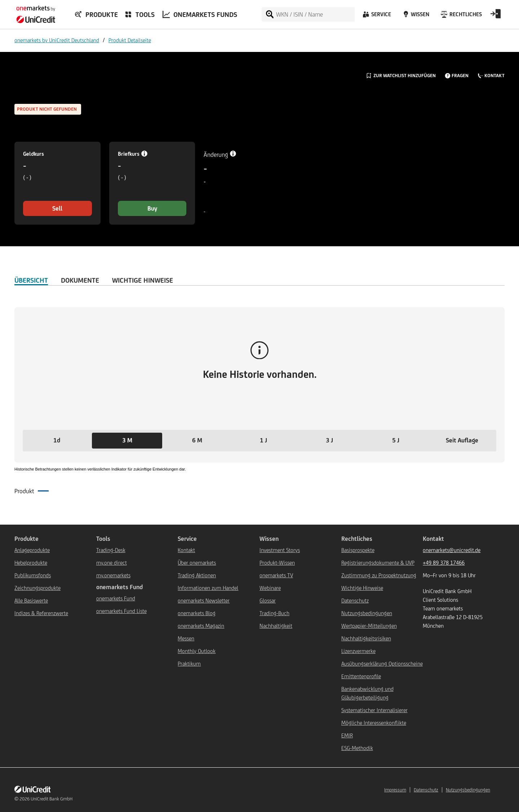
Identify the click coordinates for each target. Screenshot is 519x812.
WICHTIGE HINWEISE (143, 280)
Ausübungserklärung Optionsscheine (382, 664)
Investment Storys (280, 550)
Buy (152, 208)
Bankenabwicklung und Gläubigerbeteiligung (367, 693)
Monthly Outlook (197, 651)
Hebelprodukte (31, 563)
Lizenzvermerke (358, 651)
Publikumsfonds (33, 575)
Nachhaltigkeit (276, 626)
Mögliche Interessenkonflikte (374, 723)
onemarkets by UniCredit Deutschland (57, 40)
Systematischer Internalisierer (374, 710)
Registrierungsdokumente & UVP (378, 563)
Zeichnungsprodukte (37, 588)
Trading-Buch (274, 613)
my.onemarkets (113, 575)
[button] (57, 441)
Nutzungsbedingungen (367, 613)
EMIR (347, 735)
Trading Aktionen (197, 575)
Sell (57, 208)
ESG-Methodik (357, 748)
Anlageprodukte (32, 550)
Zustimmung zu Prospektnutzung (379, 575)
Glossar (268, 601)
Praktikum (189, 664)
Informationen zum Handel (208, 588)
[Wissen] (415, 16)
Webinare (270, 588)
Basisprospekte (358, 550)
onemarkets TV (276, 575)
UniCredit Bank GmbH (52, 799)
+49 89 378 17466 (444, 563)
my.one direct (112, 563)
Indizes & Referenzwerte (41, 613)
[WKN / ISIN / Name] (315, 14)
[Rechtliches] (460, 16)
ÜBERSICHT (31, 280)
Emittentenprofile (361, 676)
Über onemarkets (197, 563)
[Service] (376, 16)
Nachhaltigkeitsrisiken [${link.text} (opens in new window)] (366, 638)
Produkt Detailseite (130, 40)
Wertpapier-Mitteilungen (369, 626)
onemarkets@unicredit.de (452, 550)
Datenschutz (355, 601)
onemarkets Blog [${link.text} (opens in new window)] (197, 613)
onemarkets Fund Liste (121, 611)
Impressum (395, 790)
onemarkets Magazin (201, 626)
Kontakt (186, 550)
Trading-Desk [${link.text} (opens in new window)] (111, 550)
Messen (186, 638)
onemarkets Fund (116, 598)
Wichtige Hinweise (362, 588)
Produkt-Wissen (277, 563)
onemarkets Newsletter (204, 601)
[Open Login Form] (496, 16)
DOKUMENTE (80, 280)
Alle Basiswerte (31, 601)
